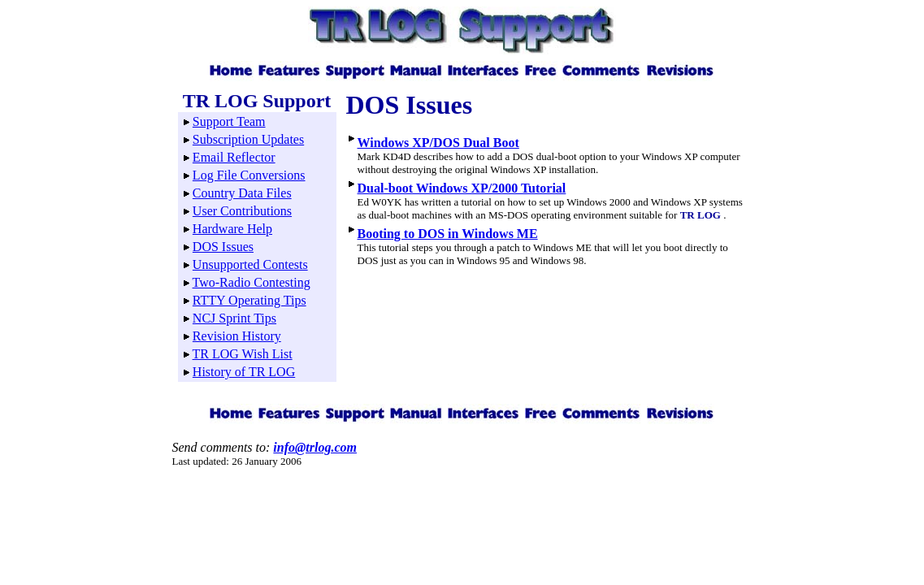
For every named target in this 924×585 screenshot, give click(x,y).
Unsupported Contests (250, 264)
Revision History (237, 336)
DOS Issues (223, 247)
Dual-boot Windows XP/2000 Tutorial (462, 188)
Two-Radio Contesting (252, 282)
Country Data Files (242, 193)
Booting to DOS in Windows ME (448, 234)
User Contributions (242, 211)
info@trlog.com (315, 447)
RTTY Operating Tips (249, 300)
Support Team (229, 121)
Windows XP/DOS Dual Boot (438, 143)
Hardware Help (232, 229)
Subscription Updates (248, 139)
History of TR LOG (244, 372)
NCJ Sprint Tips (234, 318)
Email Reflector (234, 157)
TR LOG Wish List (243, 354)
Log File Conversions (249, 175)
